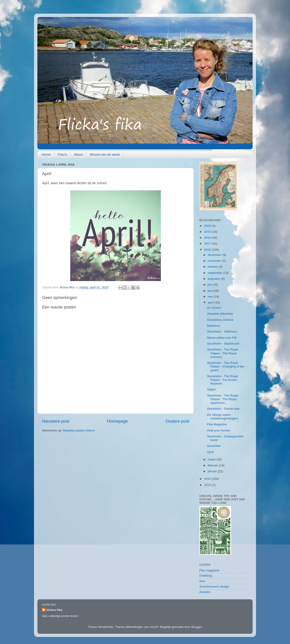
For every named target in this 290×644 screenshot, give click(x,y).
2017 (208, 244)
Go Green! (214, 308)
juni (211, 291)
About (78, 154)
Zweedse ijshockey (220, 314)
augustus (214, 279)
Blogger (196, 627)
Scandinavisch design (214, 586)
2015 (208, 479)
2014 (208, 485)
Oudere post (177, 421)
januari (213, 471)
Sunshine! (214, 446)
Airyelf (154, 627)
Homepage (117, 421)
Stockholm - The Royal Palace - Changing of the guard (226, 366)
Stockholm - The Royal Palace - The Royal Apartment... (222, 399)
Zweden (205, 592)
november (215, 261)
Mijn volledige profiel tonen (60, 616)
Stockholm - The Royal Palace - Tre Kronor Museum (222, 380)
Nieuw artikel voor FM (222, 338)
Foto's (62, 154)
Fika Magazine (217, 424)
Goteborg (206, 576)
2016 (208, 250)
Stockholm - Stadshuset (223, 344)
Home (46, 154)
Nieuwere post (56, 421)
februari (213, 465)
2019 (208, 232)
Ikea (202, 581)
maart (212, 459)
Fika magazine (209, 570)
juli (210, 285)
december (215, 255)
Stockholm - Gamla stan (223, 409)
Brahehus (214, 326)
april (211, 302)
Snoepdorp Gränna (220, 320)
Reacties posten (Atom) (79, 430)
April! (211, 452)
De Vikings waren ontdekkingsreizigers (223, 417)
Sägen (211, 389)
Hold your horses (219, 430)
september (215, 273)
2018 (208, 238)
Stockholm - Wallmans (222, 332)
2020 (208, 226)
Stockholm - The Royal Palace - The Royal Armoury (222, 353)
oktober (213, 267)
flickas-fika (54, 610)
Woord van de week (105, 154)
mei (211, 297)
